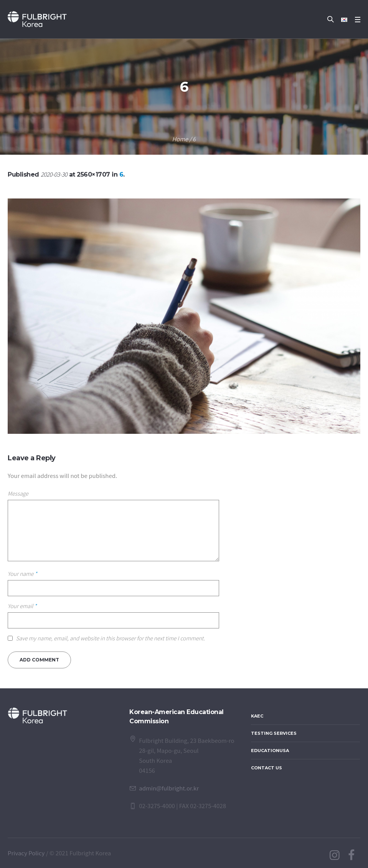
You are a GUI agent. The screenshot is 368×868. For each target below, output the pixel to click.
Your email (22, 606)
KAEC (257, 716)
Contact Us (267, 768)
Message (18, 493)
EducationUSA (270, 751)
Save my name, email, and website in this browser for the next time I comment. (110, 638)
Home (180, 139)
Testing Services (274, 733)
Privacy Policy (26, 853)
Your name (22, 574)
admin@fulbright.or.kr (169, 788)
